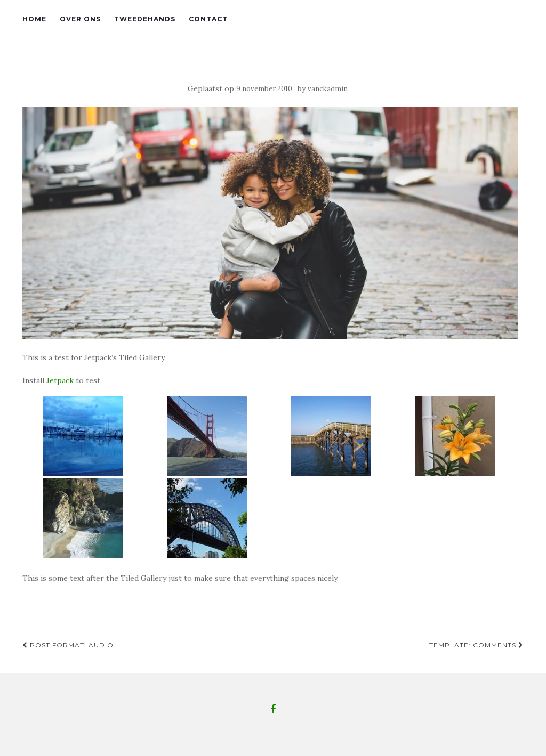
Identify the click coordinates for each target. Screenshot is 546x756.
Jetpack (60, 380)
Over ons (80, 19)
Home (34, 19)
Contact (208, 19)
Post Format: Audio (68, 645)
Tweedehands (145, 19)
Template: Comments (476, 645)
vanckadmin (328, 89)
